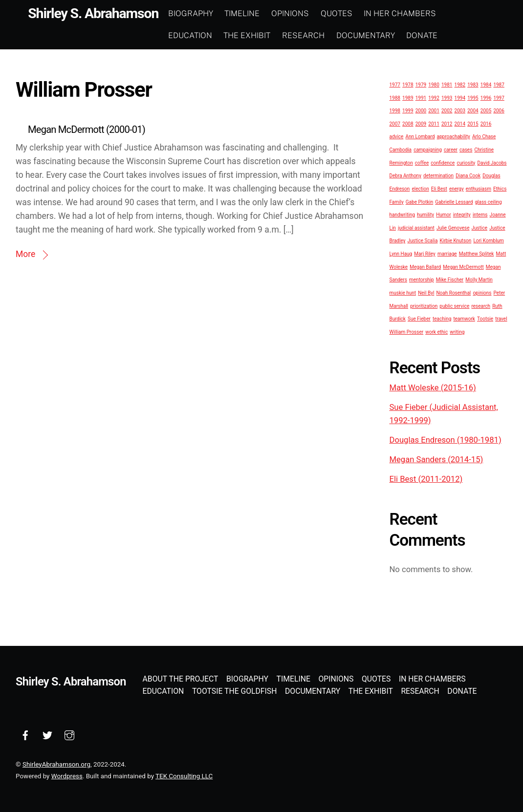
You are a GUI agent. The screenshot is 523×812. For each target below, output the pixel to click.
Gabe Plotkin (419, 202)
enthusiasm (479, 188)
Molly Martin (479, 280)
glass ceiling (488, 202)
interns (480, 215)
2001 (434, 111)
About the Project (181, 678)
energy (457, 188)
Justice (479, 227)
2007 (395, 123)
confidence (443, 162)
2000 (421, 111)
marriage (447, 254)
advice (397, 137)
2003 (460, 111)
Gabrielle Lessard (454, 202)
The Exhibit (255, 35)
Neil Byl (426, 292)
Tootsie (485, 319)
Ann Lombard (420, 137)
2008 (408, 123)
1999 (408, 111)
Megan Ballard (425, 267)
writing (457, 331)
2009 (421, 123)
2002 (447, 111)
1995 (473, 97)
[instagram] (69, 734)
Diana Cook (468, 176)
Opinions (297, 13)
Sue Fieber (419, 319)
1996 (486, 97)
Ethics (500, 188)
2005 (486, 111)
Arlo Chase (484, 137)
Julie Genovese (453, 227)
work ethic (436, 331)
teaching (442, 319)
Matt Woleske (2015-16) (433, 388)
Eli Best (439, 188)
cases (466, 150)
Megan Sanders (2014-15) (436, 459)
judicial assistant (416, 227)
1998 (395, 111)
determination (438, 176)
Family (397, 202)
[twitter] (47, 734)
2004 (473, 111)
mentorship (422, 280)
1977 (395, 84)
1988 (395, 97)
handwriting (402, 215)
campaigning (428, 150)
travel (501, 319)
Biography (198, 13)
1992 (434, 97)
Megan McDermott (463, 267)
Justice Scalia (423, 241)
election (420, 188)
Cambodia (401, 150)
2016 (486, 123)
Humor (444, 215)
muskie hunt (403, 292)
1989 (408, 97)
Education (197, 35)
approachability (454, 137)
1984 (486, 84)
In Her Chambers (407, 13)
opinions (482, 292)
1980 (434, 84)
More (25, 254)
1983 (473, 84)
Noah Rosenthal (453, 292)
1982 (460, 84)
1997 (499, 97)
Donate (429, 35)
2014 (460, 123)
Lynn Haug (401, 254)
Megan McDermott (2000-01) (87, 129)
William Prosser (407, 331)
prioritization (424, 306)
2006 (499, 111)
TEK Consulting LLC (184, 776)
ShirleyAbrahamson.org (56, 764)
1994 (460, 97)
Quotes (344, 13)
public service (454, 306)
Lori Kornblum (488, 241)
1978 (408, 84)
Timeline (250, 13)
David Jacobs (492, 162)
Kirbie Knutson (455, 241)
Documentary (373, 35)
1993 (447, 97)
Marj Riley (425, 254)
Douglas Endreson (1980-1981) (446, 439)
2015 (473, 123)
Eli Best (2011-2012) (426, 479)
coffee (422, 162)
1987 (499, 84)
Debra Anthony (405, 176)
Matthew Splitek (477, 254)
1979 (421, 84)
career (451, 150)
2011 (434, 123)
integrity (462, 215)
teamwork (464, 319)
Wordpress (67, 776)
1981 (447, 84)
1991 (421, 97)
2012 (447, 123)
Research (311, 35)
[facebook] (25, 734)
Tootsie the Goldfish (235, 691)
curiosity (466, 162)
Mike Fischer (450, 280)
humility (425, 215)
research (481, 306)
